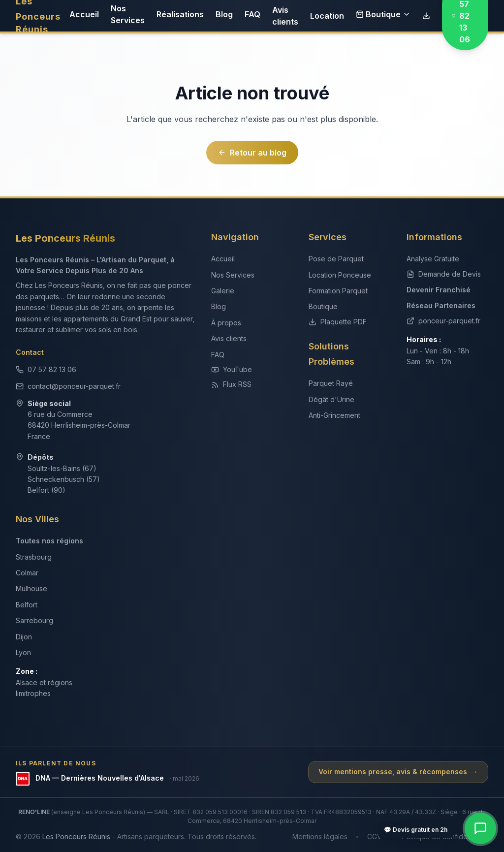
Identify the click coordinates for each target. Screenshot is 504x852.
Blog (224, 14)
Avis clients (285, 16)
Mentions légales (320, 836)
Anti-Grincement (334, 415)
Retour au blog (252, 153)
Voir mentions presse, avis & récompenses (398, 772)
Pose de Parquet (336, 259)
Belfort (27, 605)
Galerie (223, 291)
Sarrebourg (34, 620)
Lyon (23, 652)
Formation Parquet (338, 291)
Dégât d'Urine (331, 399)
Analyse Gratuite (433, 259)
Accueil (84, 14)
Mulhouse (31, 588)
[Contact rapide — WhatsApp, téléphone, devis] (480, 828)
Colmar (27, 573)
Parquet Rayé (331, 383)
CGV (375, 836)
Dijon (24, 637)
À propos (226, 323)
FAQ (252, 14)
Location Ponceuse (340, 275)
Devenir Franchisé (439, 290)
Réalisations (180, 14)
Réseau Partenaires (441, 305)
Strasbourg (34, 557)
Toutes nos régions (49, 541)
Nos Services (128, 14)
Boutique (383, 14)
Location (327, 16)
